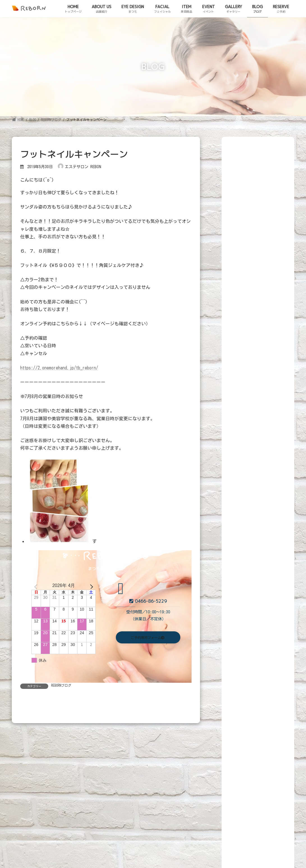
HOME (23, 785)
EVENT (162, 785)
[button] (148, 638)
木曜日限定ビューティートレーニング (271, 326)
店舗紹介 (11, 824)
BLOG (215, 785)
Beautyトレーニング (270, 276)
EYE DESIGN (83, 785)
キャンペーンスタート (271, 534)
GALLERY (189, 785)
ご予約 (10, 833)
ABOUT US (50, 785)
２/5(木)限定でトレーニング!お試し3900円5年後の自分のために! (271, 357)
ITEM (139, 785)
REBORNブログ (61, 685)
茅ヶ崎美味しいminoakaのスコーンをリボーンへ (269, 511)
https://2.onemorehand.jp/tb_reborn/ (59, 368)
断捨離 (259, 437)
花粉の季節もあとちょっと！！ (271, 486)
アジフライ (263, 460)
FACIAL (114, 785)
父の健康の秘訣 (267, 555)
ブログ (8, 828)
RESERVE (241, 785)
